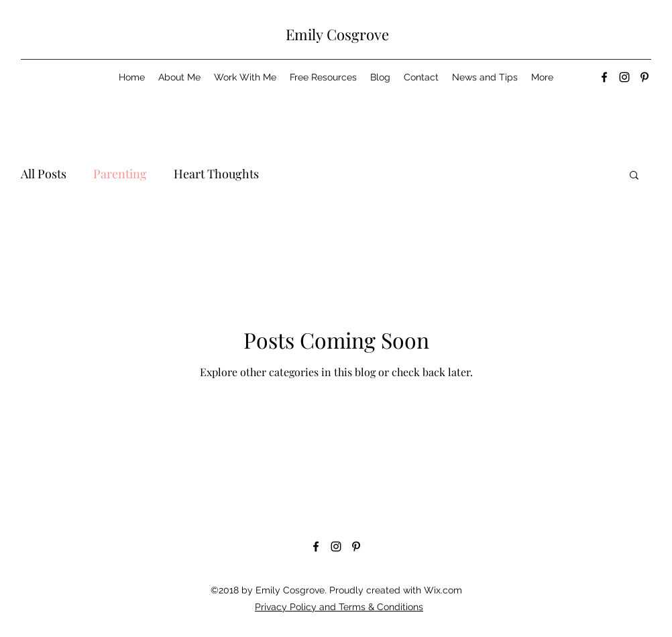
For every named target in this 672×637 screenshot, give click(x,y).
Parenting (120, 174)
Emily (304, 34)
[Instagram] (624, 77)
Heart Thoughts (216, 174)
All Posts (44, 174)
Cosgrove (356, 34)
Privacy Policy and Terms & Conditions (339, 607)
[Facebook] (604, 77)
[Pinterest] (645, 77)
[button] (634, 176)
